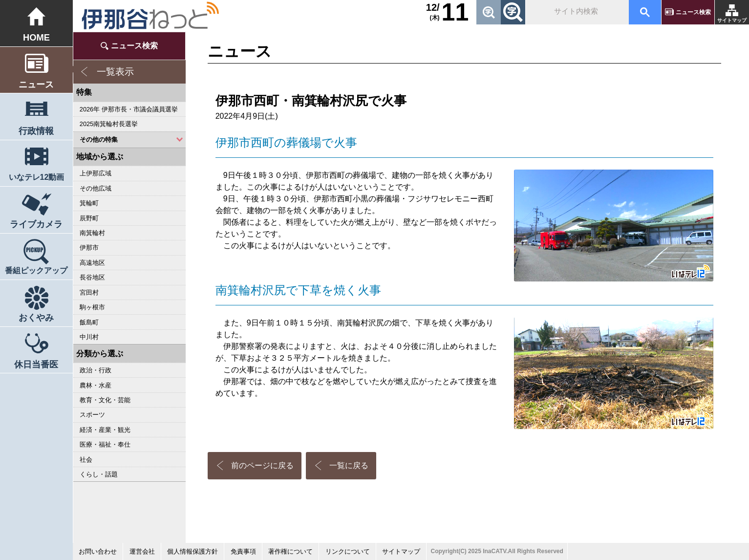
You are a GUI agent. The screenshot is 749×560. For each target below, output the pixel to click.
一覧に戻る (349, 465)
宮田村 (89, 292)
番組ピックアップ (36, 270)
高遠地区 (92, 263)
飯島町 (89, 322)
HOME (36, 37)
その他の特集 (99, 140)
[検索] (576, 12)
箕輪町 (89, 203)
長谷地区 (92, 277)
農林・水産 (96, 385)
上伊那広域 (96, 173)
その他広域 (96, 188)
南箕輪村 (92, 233)
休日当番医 (36, 364)
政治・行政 (96, 370)
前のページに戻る (262, 465)
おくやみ (36, 317)
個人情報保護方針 (193, 551)
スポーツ (92, 415)
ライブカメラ (36, 224)
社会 (86, 460)
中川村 (89, 337)
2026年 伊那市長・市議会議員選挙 (129, 109)
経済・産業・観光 (105, 430)
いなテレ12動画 (37, 177)
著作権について (290, 551)
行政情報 (36, 131)
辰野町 (89, 218)
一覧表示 (115, 72)
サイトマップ (732, 20)
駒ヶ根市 (92, 307)
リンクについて (348, 551)
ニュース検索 (693, 12)
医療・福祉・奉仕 (105, 444)
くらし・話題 (99, 474)
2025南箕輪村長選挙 (109, 124)
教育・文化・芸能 (105, 400)
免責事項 (243, 551)
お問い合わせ (98, 551)
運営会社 (142, 551)
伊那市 (89, 248)
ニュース (36, 84)
